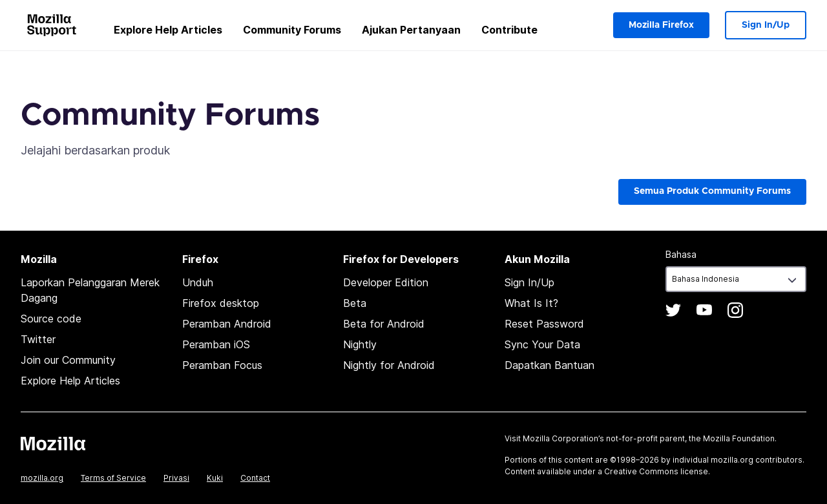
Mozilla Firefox (661, 25)
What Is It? (531, 303)
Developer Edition (386, 282)
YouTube (704, 310)
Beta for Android (384, 324)
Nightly (360, 344)
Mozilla (53, 443)
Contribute (509, 30)
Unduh (198, 282)
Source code (51, 319)
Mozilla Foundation (739, 438)
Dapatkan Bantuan (550, 365)
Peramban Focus (222, 365)
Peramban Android (227, 324)
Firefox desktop (221, 303)
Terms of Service (113, 478)
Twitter (38, 339)
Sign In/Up (766, 25)
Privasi (176, 478)
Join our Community (68, 360)
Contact (255, 478)
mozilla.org (42, 478)
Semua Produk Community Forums (712, 191)
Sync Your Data (542, 344)
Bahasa (681, 254)
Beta (355, 303)
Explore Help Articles (168, 30)
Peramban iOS (216, 344)
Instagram (735, 310)
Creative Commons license (656, 471)
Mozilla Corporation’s (563, 438)
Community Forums (292, 30)
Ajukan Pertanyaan (411, 30)
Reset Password (544, 324)
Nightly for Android (389, 365)
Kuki (215, 478)
